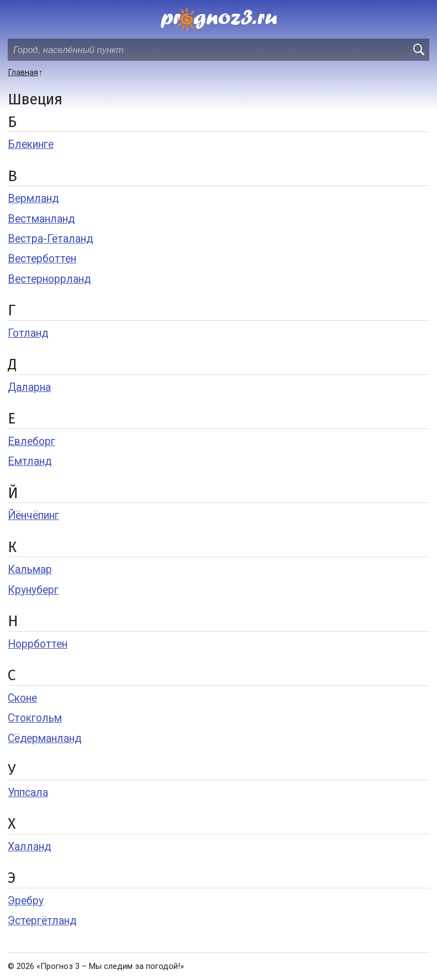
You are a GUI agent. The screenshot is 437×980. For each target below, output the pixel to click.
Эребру (26, 901)
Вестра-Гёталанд (50, 239)
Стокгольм (35, 718)
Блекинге (31, 144)
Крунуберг (33, 590)
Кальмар (30, 570)
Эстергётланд (42, 921)
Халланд (29, 847)
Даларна (29, 387)
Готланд (28, 333)
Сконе (22, 698)
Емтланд (30, 461)
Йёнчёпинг (33, 515)
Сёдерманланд (44, 738)
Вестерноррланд (49, 279)
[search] (418, 50)
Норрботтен (38, 644)
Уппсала (28, 793)
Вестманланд (41, 219)
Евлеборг (31, 441)
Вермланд (33, 198)
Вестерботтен (42, 259)
